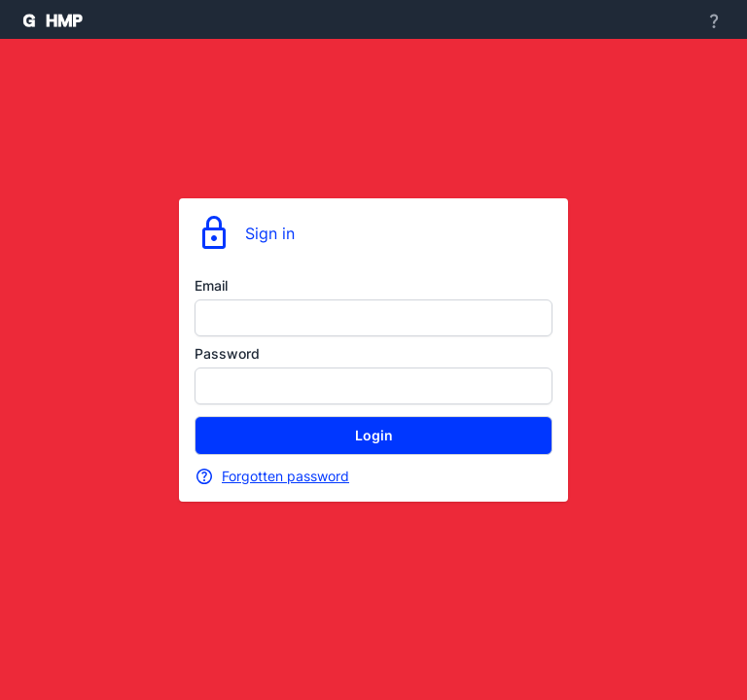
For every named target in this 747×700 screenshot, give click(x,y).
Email (211, 285)
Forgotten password (285, 476)
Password (227, 353)
